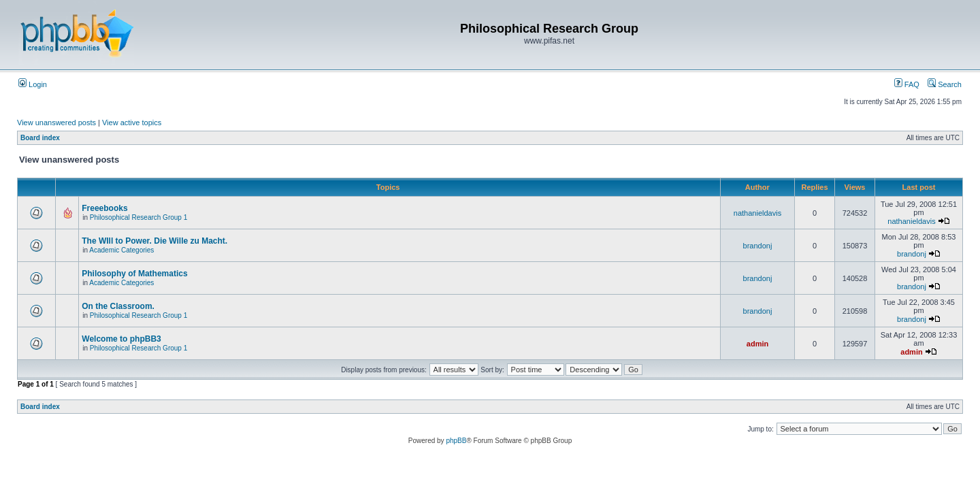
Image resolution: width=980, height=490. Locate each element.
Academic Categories (121, 250)
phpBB (456, 441)
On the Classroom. (118, 306)
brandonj (758, 246)
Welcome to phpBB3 (121, 339)
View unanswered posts (56, 122)
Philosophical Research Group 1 (138, 217)
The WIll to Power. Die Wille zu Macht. (154, 241)
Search (945, 84)
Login (33, 84)
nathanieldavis (757, 213)
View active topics (132, 122)
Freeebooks (104, 208)
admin (757, 344)
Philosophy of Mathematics (134, 274)
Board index (40, 138)
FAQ (907, 84)
